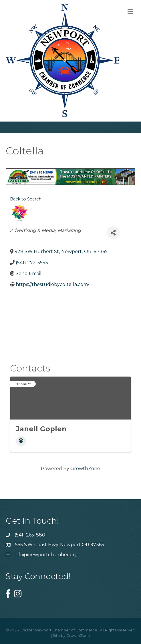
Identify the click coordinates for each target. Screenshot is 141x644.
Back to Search (26, 199)
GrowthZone (85, 469)
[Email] (21, 441)
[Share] (113, 233)
